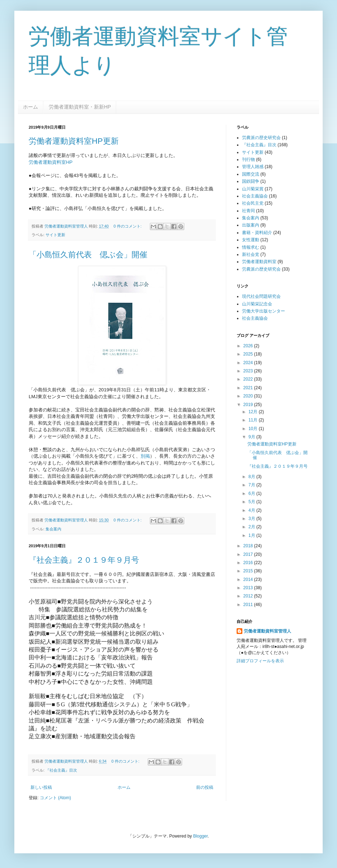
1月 (252, 535)
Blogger (201, 836)
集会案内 (53, 529)
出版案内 (251, 225)
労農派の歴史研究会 (261, 138)
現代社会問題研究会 (261, 296)
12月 (254, 412)
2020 (249, 396)
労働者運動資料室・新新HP (80, 107)
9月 (252, 437)
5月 (252, 502)
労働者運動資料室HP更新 (74, 141)
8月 (252, 477)
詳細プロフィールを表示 (260, 661)
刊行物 (248, 159)
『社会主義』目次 (61, 770)
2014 (249, 580)
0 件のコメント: (128, 226)
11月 (254, 420)
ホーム (30, 107)
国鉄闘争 (251, 181)
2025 (249, 354)
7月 (252, 485)
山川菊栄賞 (253, 189)
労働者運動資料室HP (51, 162)
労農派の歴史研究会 (261, 269)
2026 (249, 346)
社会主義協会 (255, 196)
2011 (249, 605)
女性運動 (251, 240)
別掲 (145, 456)
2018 (249, 546)
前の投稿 (205, 787)
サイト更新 (55, 235)
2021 (249, 388)
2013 (249, 588)
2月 (252, 527)
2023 (249, 371)
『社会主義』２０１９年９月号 (84, 560)
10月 (254, 429)
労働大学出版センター (264, 311)
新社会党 (251, 254)
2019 (249, 405)
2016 (249, 563)
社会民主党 (253, 203)
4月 (252, 510)
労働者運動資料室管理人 (267, 631)
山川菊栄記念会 (257, 304)
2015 (249, 571)
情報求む (251, 247)
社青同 (248, 211)
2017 (249, 554)
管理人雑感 (253, 167)
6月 (252, 493)
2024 (249, 363)
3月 (252, 519)
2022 (249, 379)
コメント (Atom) (55, 798)
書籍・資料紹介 (257, 233)
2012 (249, 596)
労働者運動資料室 (259, 262)
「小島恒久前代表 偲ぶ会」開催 (88, 255)
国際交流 (251, 174)
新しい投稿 (41, 787)
